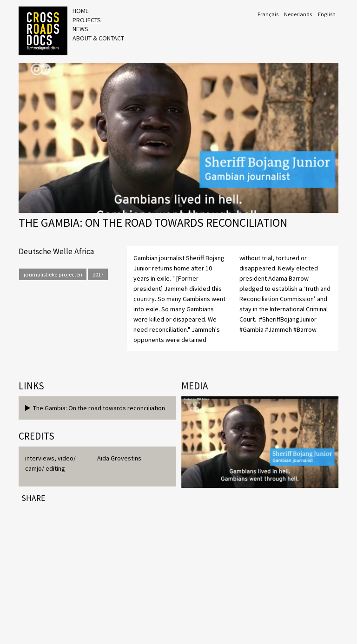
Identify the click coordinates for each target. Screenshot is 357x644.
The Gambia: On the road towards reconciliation (95, 408)
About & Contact (98, 38)
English (327, 14)
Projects (87, 20)
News (80, 29)
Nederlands (298, 14)
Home (81, 11)
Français (268, 14)
